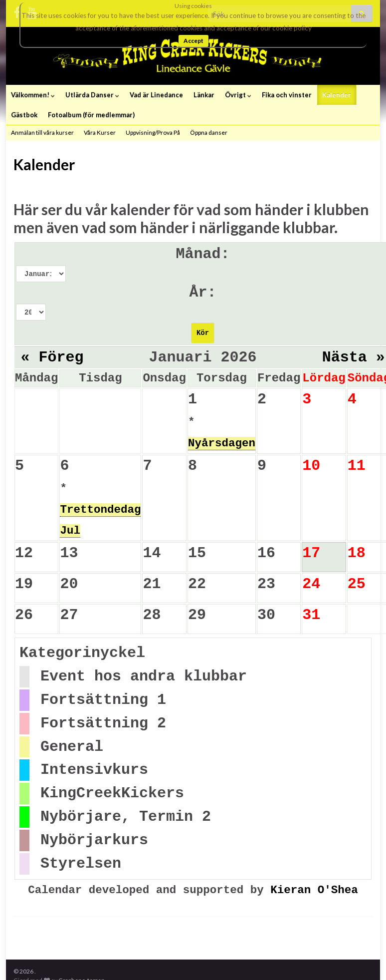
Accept (193, 41)
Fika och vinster (287, 95)
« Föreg (52, 357)
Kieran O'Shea (314, 890)
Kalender (337, 95)
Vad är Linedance (156, 95)
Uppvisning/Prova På (153, 133)
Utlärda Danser (92, 95)
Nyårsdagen (222, 443)
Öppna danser (209, 133)
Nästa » (354, 357)
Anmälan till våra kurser (42, 133)
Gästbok (24, 115)
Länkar (204, 95)
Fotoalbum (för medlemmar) (91, 115)
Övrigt (238, 95)
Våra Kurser (100, 133)
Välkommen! (33, 95)
